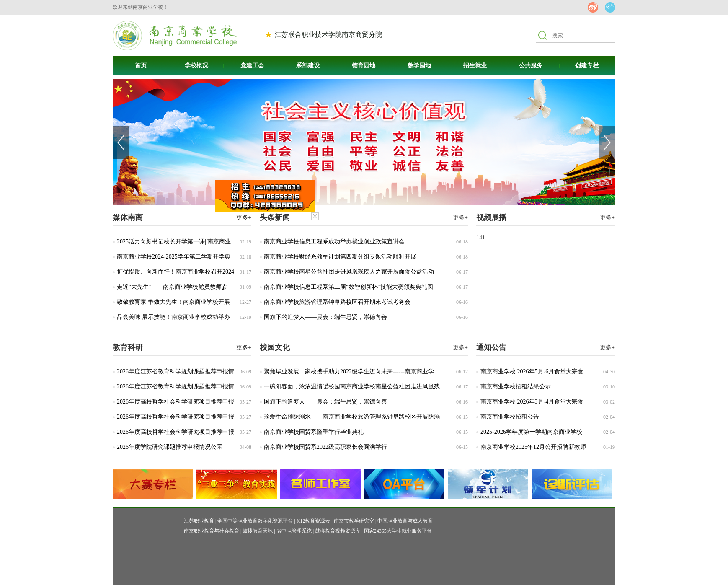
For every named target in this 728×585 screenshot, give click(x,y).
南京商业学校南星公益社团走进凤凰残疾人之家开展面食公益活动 (349, 272)
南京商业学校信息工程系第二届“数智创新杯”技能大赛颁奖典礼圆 (349, 287)
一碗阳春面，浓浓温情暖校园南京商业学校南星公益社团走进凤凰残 (352, 387)
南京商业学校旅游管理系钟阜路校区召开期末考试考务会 (337, 302)
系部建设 (308, 66)
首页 (141, 66)
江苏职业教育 (199, 521)
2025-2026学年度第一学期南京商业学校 (531, 432)
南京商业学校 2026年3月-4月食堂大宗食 (532, 402)
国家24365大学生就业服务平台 (398, 531)
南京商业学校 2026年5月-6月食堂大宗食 (532, 371)
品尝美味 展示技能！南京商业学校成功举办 (173, 317)
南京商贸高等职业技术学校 (175, 35)
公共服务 (531, 66)
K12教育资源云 (314, 521)
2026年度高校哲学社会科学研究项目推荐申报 (176, 402)
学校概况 (196, 66)
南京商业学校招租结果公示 (516, 387)
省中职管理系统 (294, 531)
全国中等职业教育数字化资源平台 (255, 521)
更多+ (460, 218)
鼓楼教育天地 (258, 531)
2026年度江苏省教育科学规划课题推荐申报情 (176, 371)
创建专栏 (587, 66)
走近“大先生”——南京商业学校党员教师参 (172, 287)
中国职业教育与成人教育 (405, 521)
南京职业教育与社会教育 (212, 531)
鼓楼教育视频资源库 (338, 531)
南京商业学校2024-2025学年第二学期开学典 (174, 257)
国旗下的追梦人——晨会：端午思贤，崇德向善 (325, 317)
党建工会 (252, 66)
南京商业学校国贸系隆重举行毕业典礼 (314, 432)
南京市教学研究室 (354, 521)
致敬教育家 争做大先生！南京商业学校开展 (173, 302)
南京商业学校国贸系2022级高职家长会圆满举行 (325, 447)
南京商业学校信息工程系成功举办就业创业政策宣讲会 (334, 242)
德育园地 (364, 66)
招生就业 (475, 66)
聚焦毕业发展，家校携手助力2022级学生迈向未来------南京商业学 (349, 371)
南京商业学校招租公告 (510, 417)
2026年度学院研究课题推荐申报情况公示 (170, 447)
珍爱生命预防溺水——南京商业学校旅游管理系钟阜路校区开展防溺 (352, 417)
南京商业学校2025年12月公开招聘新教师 (533, 447)
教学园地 (419, 66)
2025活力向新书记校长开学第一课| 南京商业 (174, 242)
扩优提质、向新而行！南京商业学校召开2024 (176, 272)
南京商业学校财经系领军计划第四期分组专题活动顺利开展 (340, 257)
